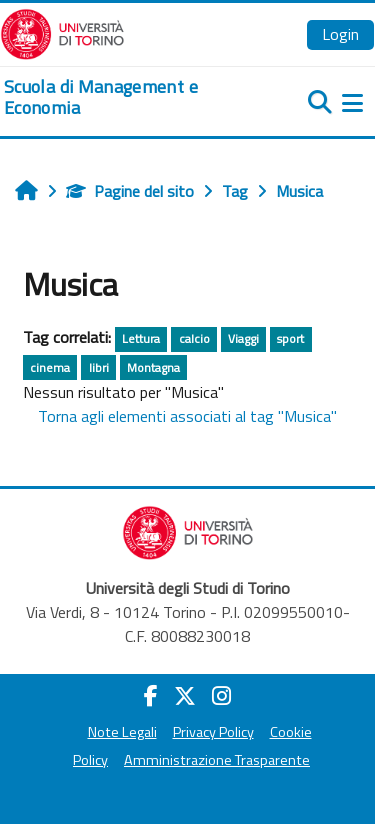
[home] (125, 97)
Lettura (141, 338)
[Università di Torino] (62, 32)
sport (290, 338)
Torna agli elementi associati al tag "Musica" (187, 416)
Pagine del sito (130, 191)
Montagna (153, 367)
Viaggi (243, 338)
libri (99, 367)
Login (340, 34)
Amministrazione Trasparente (217, 760)
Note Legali (122, 732)
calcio (194, 338)
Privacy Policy (213, 732)
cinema (50, 367)
